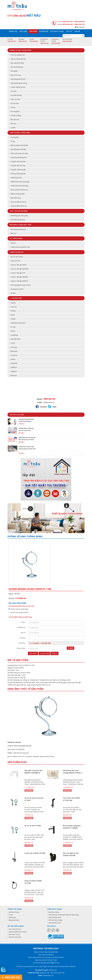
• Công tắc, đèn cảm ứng (17, 166)
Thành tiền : (22, 643)
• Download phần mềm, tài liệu (17, 932)
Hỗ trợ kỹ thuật (57, 31)
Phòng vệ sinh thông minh (20, 50)
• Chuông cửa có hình (17, 289)
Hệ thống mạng (16, 238)
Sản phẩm (33, 31)
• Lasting (12, 303)
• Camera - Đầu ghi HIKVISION (19, 269)
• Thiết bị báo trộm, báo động (19, 186)
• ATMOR (13, 319)
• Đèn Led (13, 233)
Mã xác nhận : (21, 648)
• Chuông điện (14, 137)
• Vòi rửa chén (14, 103)
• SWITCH (13, 243)
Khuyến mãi (44, 31)
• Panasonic (14, 355)
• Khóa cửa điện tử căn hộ (18, 202)
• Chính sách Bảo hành (54, 923)
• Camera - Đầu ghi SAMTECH (19, 277)
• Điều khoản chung (53, 912)
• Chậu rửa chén (15, 99)
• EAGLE (12, 315)
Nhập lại (54, 653)
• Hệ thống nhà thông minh (18, 157)
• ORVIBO (13, 311)
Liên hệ (77, 31)
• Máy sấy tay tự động (17, 63)
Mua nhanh (33, 653)
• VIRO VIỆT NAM (15, 339)
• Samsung (13, 347)
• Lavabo (13, 128)
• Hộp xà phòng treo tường (18, 83)
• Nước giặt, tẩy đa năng (17, 220)
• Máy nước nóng (15, 75)
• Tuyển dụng (12, 917)
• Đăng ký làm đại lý (13, 920)
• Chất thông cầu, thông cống (19, 216)
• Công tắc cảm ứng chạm (18, 161)
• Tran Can (13, 307)
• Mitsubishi (13, 351)
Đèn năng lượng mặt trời (20, 225)
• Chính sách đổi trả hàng (55, 920)
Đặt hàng (29, 790)
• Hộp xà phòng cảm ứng (18, 59)
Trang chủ (13, 31)
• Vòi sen (13, 107)
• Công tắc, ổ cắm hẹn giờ (18, 170)
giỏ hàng (80, 27)
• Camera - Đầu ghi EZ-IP (17, 273)
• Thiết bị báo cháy (16, 178)
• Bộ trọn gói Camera (16, 257)
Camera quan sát (17, 252)
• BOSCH (12, 331)
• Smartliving (14, 335)
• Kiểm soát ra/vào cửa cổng (19, 153)
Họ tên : (23, 622)
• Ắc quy (12, 141)
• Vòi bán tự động (15, 115)
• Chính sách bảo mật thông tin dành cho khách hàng (63, 915)
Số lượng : (23, 638)
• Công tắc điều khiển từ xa (18, 206)
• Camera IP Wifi (15, 261)
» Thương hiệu (16, 298)
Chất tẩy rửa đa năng (19, 211)
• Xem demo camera (14, 934)
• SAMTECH (13, 367)
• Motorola (13, 375)
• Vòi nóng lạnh (15, 111)
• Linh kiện (13, 91)
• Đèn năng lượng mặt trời (18, 229)
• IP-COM (13, 327)
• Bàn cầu (13, 124)
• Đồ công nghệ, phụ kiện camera (20, 285)
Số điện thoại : (21, 627)
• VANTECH (13, 371)
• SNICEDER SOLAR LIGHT (18, 323)
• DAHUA (12, 359)
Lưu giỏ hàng (44, 653)
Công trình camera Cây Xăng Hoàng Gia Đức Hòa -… (27, 449)
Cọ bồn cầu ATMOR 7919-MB (35, 853)
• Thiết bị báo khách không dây (20, 182)
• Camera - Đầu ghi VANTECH (19, 281)
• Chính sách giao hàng (54, 917)
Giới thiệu (23, 31)
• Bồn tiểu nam (14, 119)
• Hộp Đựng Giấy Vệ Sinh (18, 79)
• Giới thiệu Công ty (13, 912)
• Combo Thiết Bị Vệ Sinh (17, 87)
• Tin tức (10, 915)
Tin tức (69, 31)
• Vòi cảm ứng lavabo (16, 67)
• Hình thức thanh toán (14, 937)
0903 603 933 (11, 977)
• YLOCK (12, 343)
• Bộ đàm (13, 293)
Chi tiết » (22, 424)
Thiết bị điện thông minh (20, 133)
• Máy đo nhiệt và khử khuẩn (19, 145)
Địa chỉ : (23, 633)
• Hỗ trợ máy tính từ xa (14, 929)
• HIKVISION (13, 363)
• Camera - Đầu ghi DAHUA (18, 265)
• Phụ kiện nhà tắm (16, 95)
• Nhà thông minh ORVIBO (18, 149)
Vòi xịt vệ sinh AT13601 (33, 826)
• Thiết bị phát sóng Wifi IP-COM (20, 247)
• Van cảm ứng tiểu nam (17, 55)
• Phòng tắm (14, 71)
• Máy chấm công (15, 198)
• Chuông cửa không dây (18, 174)
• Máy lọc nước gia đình (17, 194)
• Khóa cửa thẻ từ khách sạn (19, 190)
